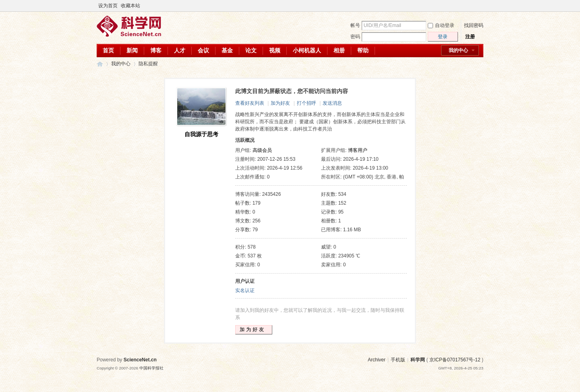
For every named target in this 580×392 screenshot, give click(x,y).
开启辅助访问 (472, 6)
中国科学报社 (151, 368)
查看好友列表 (250, 103)
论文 (251, 50)
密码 (355, 37)
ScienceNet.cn (140, 360)
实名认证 (245, 290)
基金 (227, 50)
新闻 (132, 50)
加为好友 (280, 103)
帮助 (363, 50)
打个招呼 (307, 103)
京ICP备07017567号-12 (455, 360)
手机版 (398, 360)
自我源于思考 (201, 134)
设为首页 (108, 6)
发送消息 (332, 103)
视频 (275, 50)
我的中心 (458, 50)
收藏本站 (130, 6)
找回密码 (474, 25)
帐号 (355, 25)
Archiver (377, 360)
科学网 (100, 64)
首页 (108, 50)
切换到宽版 (479, 6)
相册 (339, 50)
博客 (156, 50)
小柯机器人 (307, 50)
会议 (203, 50)
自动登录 (441, 25)
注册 (470, 37)
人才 (180, 50)
